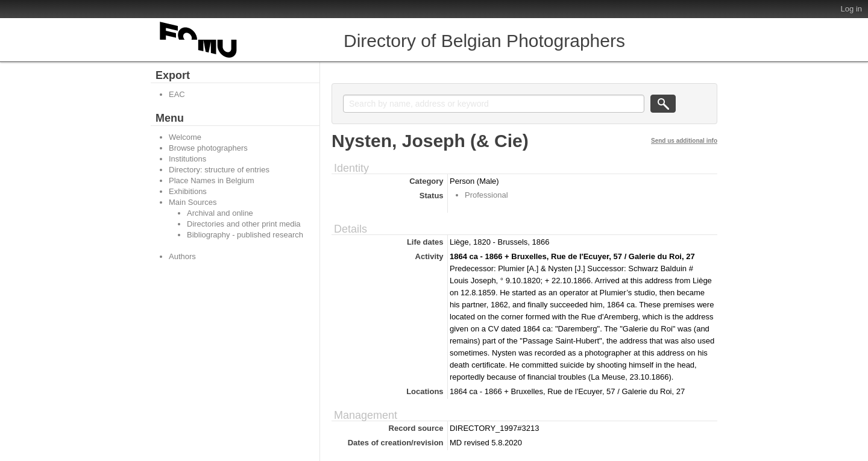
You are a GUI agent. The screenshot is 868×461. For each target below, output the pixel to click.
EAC (177, 94)
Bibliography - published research (245, 235)
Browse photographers (208, 148)
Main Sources (193, 202)
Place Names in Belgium (212, 180)
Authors (182, 256)
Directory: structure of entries (219, 170)
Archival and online (220, 213)
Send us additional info (684, 141)
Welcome (185, 137)
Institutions (187, 159)
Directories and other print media (244, 224)
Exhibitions (188, 191)
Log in (851, 9)
